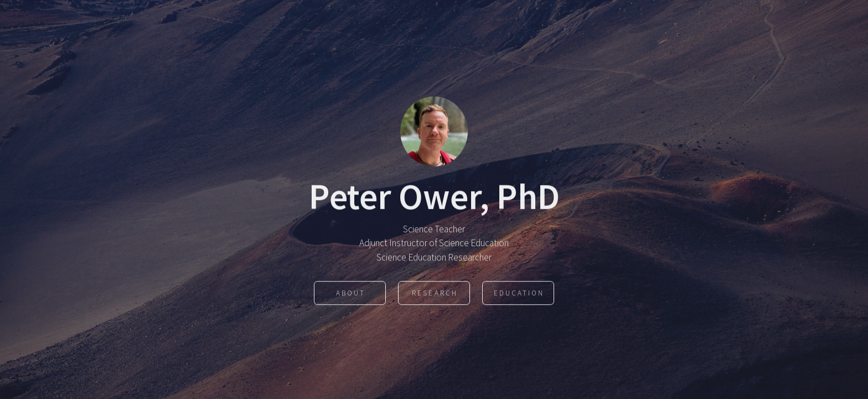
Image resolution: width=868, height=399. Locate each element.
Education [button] (519, 294)
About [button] (351, 294)
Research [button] (435, 294)
